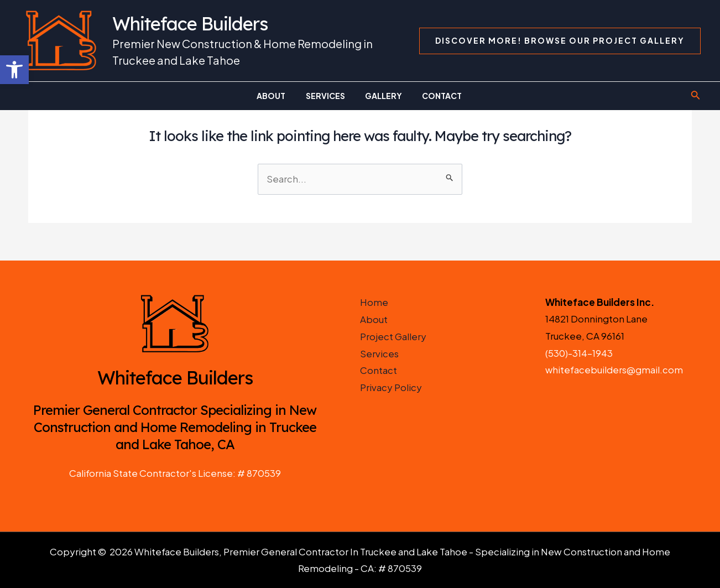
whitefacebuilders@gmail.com (614, 370)
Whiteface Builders (190, 24)
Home (374, 302)
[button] (14, 70)
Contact (379, 370)
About (374, 319)
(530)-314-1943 (579, 353)
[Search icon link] (696, 96)
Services (379, 353)
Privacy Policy (391, 387)
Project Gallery (393, 336)
